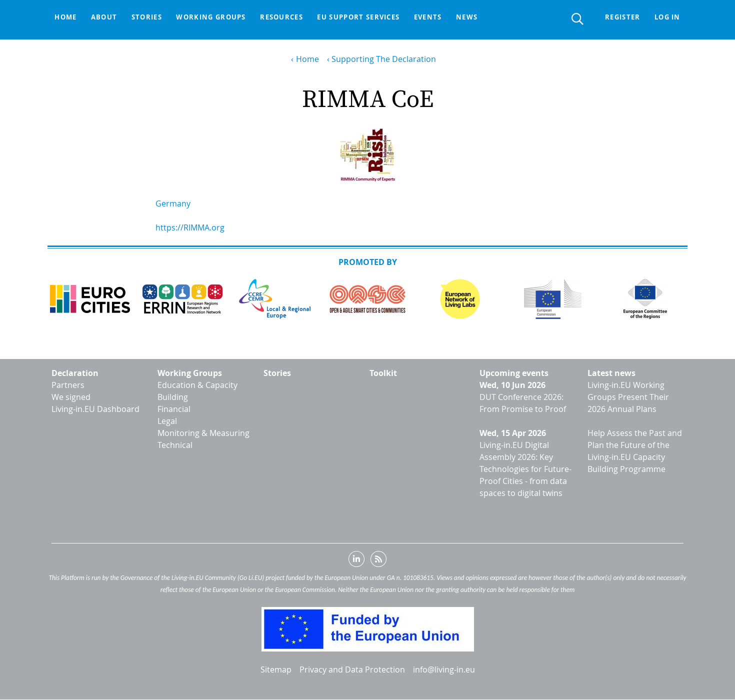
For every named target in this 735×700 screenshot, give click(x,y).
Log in (666, 18)
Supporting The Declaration (384, 59)
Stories (151, 18)
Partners (68, 385)
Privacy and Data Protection (352, 669)
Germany (173, 203)
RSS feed (378, 561)
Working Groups (190, 373)
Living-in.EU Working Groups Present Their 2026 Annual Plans (628, 397)
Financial (174, 409)
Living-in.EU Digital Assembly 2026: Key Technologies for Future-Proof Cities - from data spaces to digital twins (525, 469)
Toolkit (383, 373)
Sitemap (276, 669)
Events (438, 18)
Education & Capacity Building (197, 391)
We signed (71, 397)
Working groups (217, 18)
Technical (175, 445)
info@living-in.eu (444, 669)
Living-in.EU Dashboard (95, 409)
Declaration (75, 373)
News (479, 18)
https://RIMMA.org (190, 227)
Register (620, 18)
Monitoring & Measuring (203, 433)
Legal (167, 421)
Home (66, 18)
